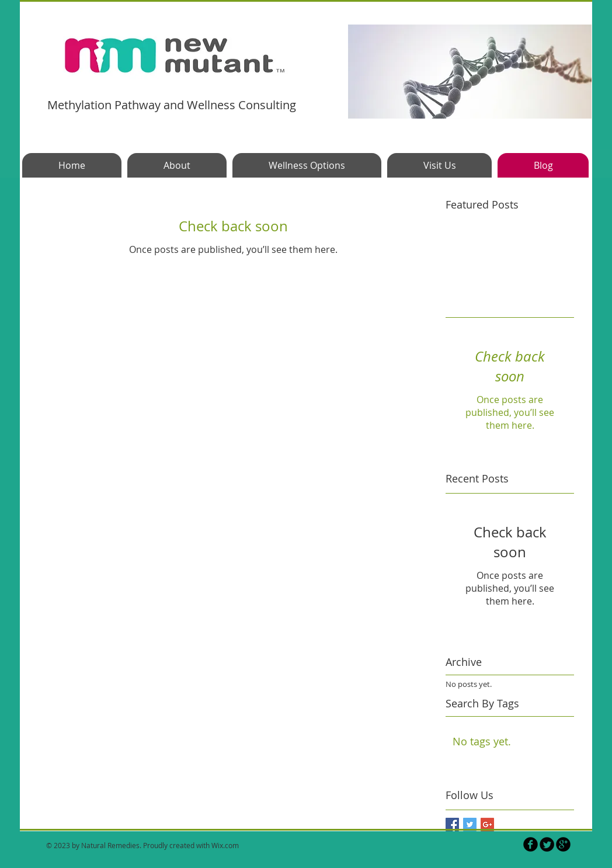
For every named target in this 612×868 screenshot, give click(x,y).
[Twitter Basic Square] (470, 824)
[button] (470, 72)
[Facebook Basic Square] (452, 824)
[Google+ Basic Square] (487, 824)
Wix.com (225, 845)
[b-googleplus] (563, 844)
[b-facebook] (531, 844)
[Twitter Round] (547, 844)
